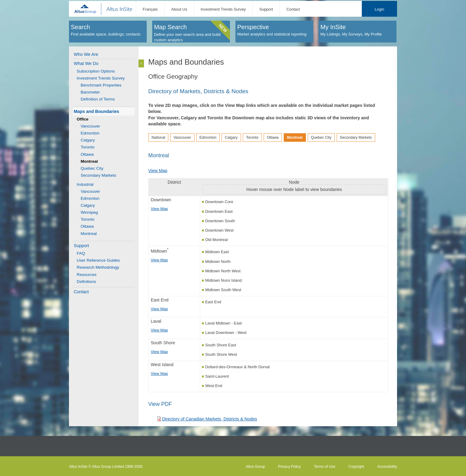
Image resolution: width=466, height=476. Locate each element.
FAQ (81, 253)
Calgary (88, 140)
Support (266, 9)
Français (150, 9)
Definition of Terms (98, 99)
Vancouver (90, 126)
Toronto (87, 147)
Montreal (89, 234)
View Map (158, 171)
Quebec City (92, 168)
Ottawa (87, 154)
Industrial (85, 184)
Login (379, 9)
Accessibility (387, 467)
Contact (293, 9)
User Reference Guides (98, 260)
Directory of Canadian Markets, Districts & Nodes (209, 419)
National (158, 138)
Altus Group (255, 467)
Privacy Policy (289, 467)
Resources (87, 275)
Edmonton (90, 133)
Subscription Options (96, 71)
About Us (179, 9)
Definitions (86, 282)
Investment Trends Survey (223, 9)
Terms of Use (325, 467)
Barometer (90, 92)
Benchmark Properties (101, 85)
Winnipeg (89, 212)
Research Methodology (98, 267)
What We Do (86, 63)
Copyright (356, 467)
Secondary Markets (98, 175)
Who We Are (86, 54)
